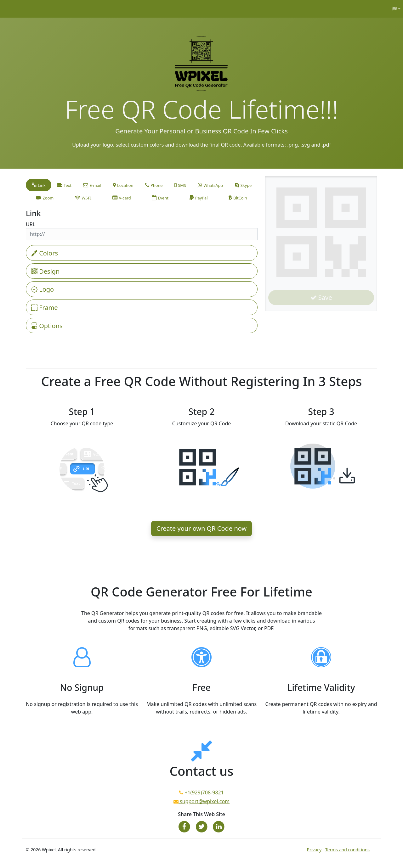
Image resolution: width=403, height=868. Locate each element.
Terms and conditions (347, 850)
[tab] (39, 185)
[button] (396, 9)
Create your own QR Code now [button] (201, 528)
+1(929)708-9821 (204, 792)
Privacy (314, 850)
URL (31, 224)
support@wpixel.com (204, 801)
